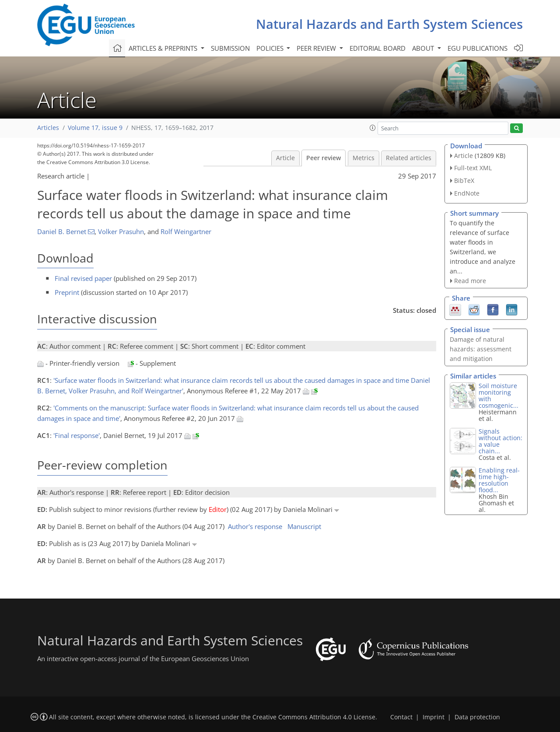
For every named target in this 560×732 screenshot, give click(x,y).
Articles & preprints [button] (164, 48)
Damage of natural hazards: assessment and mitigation (481, 349)
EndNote (467, 193)
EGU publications (478, 48)
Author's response (255, 526)
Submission (230, 48)
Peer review (324, 158)
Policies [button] (271, 48)
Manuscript (304, 526)
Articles (48, 128)
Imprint (434, 717)
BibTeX (464, 180)
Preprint (67, 292)
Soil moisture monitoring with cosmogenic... (499, 396)
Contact (401, 717)
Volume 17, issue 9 (95, 128)
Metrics (364, 158)
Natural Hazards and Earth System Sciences (389, 24)
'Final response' (77, 435)
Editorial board (378, 48)
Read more (470, 281)
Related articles (409, 158)
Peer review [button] (317, 48)
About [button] (424, 48)
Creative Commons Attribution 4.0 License (314, 717)
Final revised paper (83, 278)
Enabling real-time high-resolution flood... (499, 480)
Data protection (477, 717)
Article (285, 158)
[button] (373, 128)
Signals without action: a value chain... (500, 441)
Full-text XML (473, 168)
